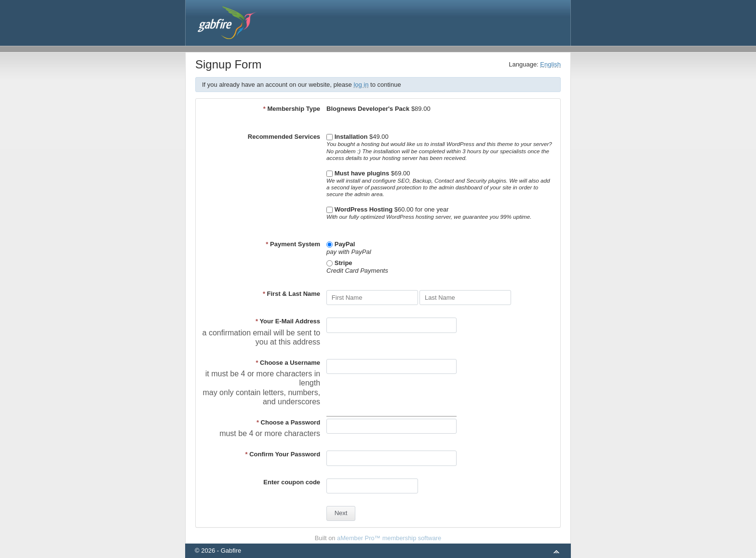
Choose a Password (288, 422)
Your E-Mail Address (288, 321)
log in (361, 85)
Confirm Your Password (283, 454)
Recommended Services (284, 137)
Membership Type (292, 109)
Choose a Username (288, 363)
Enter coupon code (292, 482)
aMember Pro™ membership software (389, 538)
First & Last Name (291, 294)
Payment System (293, 244)
